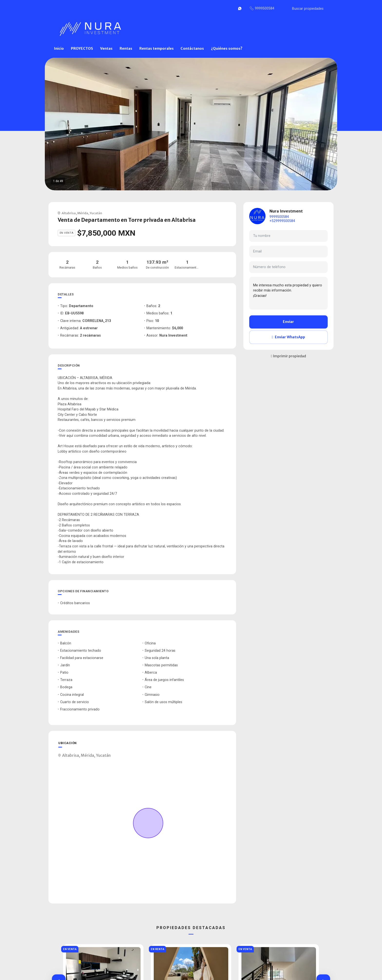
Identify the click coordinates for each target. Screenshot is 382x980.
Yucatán (96, 213)
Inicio (59, 49)
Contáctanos (192, 49)
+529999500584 (282, 221)
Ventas (106, 49)
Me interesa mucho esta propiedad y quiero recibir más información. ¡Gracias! (288, 293)
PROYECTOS (82, 49)
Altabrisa (69, 213)
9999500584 (279, 217)
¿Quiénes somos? (227, 49)
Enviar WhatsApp (288, 337)
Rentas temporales (157, 49)
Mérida (83, 213)
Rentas (126, 49)
